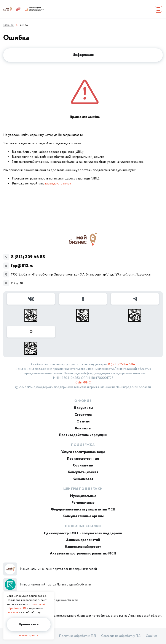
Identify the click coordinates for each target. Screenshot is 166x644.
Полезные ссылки (83, 526)
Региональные (83, 503)
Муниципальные (83, 496)
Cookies (152, 636)
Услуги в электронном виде (83, 452)
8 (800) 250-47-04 (122, 364)
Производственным (83, 459)
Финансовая (83, 479)
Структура (83, 415)
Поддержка (83, 445)
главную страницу (58, 183)
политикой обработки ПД (26, 606)
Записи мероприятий (83, 540)
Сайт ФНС (83, 383)
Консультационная (83, 472)
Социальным (83, 465)
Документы (83, 408)
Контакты (83, 428)
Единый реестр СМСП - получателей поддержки (83, 533)
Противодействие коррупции (83, 435)
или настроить (29, 635)
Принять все (29, 624)
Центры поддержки (83, 489)
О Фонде (83, 401)
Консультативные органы (83, 516)
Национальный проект (83, 547)
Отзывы (83, 421)
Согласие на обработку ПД (121, 636)
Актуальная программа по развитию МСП (83, 554)
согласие (13, 612)
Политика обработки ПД (77, 636)
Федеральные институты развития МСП (83, 509)
